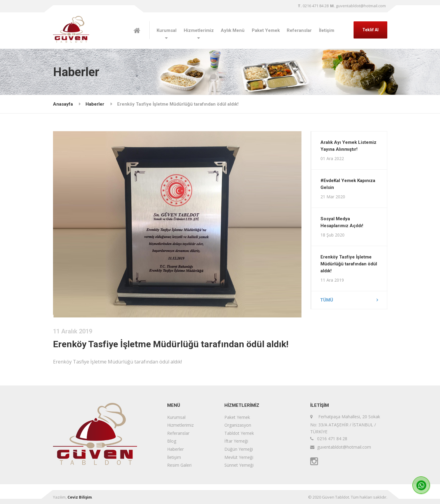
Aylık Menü (233, 30)
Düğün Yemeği (239, 449)
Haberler (95, 104)
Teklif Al (370, 30)
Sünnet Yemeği (239, 465)
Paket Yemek (266, 30)
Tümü (327, 300)
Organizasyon (238, 425)
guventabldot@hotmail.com (358, 6)
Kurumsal (167, 30)
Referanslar (299, 30)
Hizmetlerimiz (199, 30)
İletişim (327, 30)
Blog (172, 441)
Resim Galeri (179, 465)
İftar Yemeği (236, 441)
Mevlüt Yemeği (239, 457)
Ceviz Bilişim (80, 497)
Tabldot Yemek (239, 433)
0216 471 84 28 (313, 6)
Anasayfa (63, 104)
